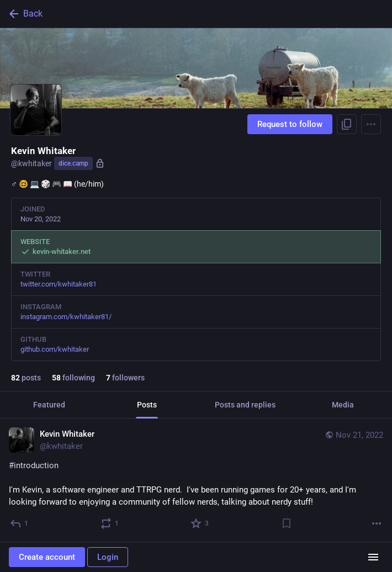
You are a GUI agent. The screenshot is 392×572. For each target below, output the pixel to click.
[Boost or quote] (110, 523)
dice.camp (73, 163)
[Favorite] (200, 523)
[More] (377, 523)
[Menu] (371, 124)
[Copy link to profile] (347, 124)
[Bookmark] (287, 523)
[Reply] (20, 523)
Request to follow (290, 124)
